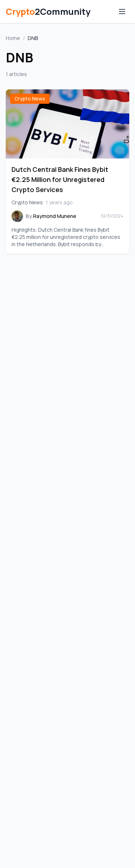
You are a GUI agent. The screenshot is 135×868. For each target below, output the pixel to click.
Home (13, 38)
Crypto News (30, 99)
